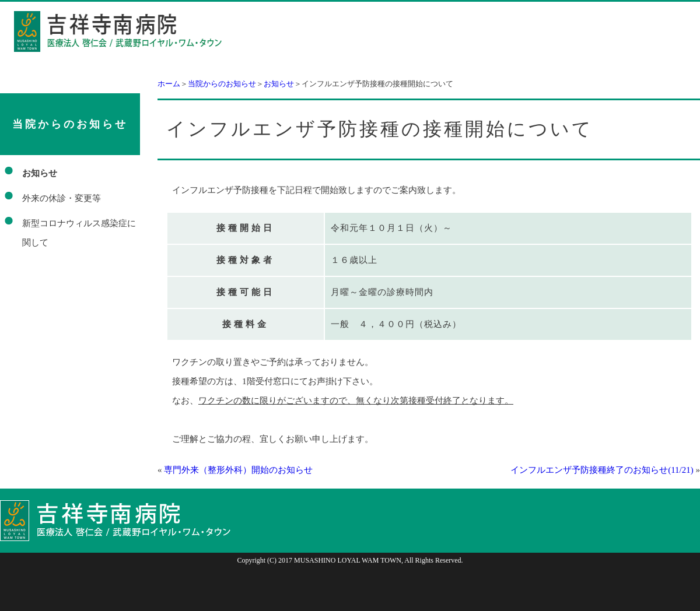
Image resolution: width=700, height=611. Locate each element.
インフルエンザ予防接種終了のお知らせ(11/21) (602, 470)
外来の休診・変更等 (62, 198)
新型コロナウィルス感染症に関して (79, 233)
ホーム (169, 84)
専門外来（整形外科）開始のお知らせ (238, 470)
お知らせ (279, 84)
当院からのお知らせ (222, 84)
